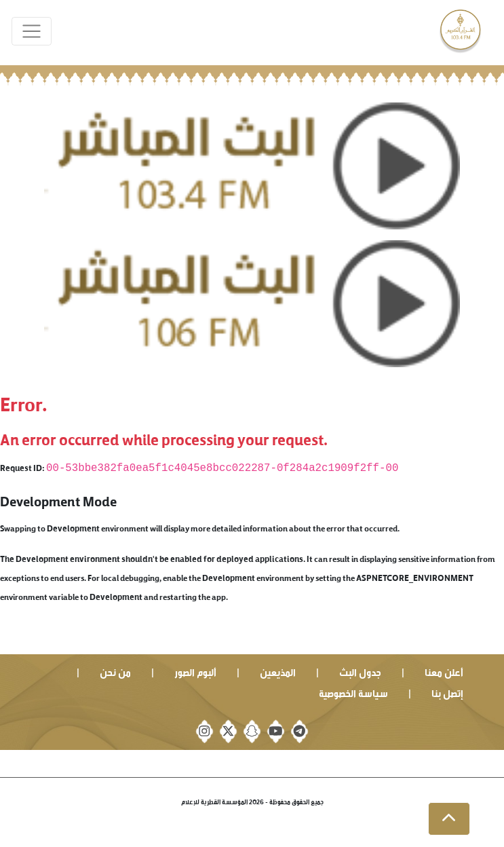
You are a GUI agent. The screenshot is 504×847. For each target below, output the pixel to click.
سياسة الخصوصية (353, 692)
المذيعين (278, 671)
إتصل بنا (447, 692)
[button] (449, 819)
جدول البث (360, 671)
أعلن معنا (444, 671)
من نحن (115, 671)
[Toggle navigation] (32, 32)
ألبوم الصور (195, 671)
